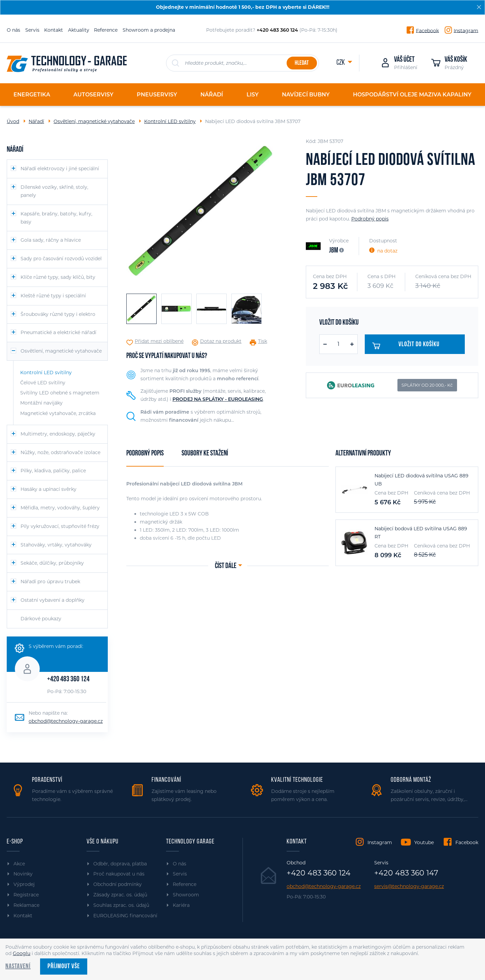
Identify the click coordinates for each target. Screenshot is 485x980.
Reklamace (26, 905)
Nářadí (36, 121)
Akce (19, 864)
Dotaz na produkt (221, 341)
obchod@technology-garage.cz (66, 721)
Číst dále (226, 566)
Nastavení (18, 967)
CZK (341, 63)
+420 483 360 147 (406, 873)
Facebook (427, 30)
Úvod (13, 121)
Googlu (22, 953)
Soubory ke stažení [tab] (205, 454)
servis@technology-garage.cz (409, 886)
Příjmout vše (64, 967)
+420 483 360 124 (68, 679)
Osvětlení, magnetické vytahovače (94, 121)
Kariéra (181, 905)
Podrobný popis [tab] (145, 454)
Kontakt (54, 30)
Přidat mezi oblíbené (159, 341)
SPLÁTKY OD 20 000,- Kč (427, 385)
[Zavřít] (479, 7)
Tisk (263, 341)
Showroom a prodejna (149, 30)
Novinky (23, 874)
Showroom (186, 895)
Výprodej (24, 884)
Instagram (466, 30)
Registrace (26, 895)
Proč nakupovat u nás (119, 874)
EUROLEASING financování (125, 916)
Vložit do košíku (408, 346)
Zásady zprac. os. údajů (120, 895)
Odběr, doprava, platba (120, 864)
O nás (13, 30)
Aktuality (79, 30)
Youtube (424, 842)
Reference (106, 30)
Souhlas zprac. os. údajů (121, 905)
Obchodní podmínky (118, 884)
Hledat (302, 63)
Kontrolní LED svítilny (170, 121)
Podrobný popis (370, 219)
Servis (32, 30)
